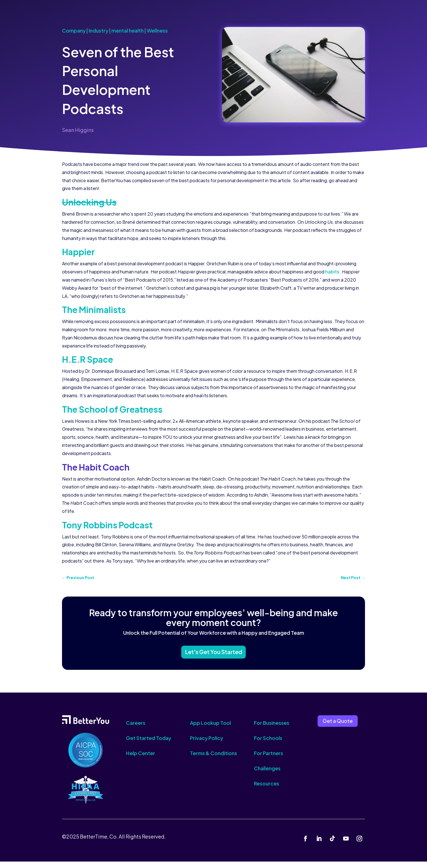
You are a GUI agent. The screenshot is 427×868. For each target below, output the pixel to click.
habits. (333, 272)
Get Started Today (149, 744)
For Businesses (272, 729)
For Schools (268, 744)
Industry (98, 30)
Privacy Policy (206, 744)
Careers (136, 729)
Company (74, 30)
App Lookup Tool (210, 729)
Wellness (157, 30)
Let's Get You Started (213, 656)
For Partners (268, 759)
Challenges (267, 775)
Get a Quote (338, 727)
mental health (128, 30)
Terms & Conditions (213, 759)
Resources (267, 790)
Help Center (141, 759)
